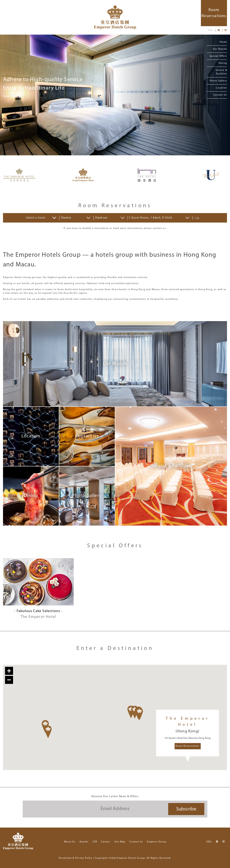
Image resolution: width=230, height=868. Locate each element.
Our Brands (220, 49)
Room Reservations (187, 746)
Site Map (120, 842)
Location (221, 88)
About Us (70, 842)
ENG (211, 30)
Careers (106, 842)
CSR (95, 842)
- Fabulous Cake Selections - (38, 611)
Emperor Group (157, 842)
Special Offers (218, 56)
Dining (223, 63)
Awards (84, 842)
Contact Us (220, 95)
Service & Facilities (221, 72)
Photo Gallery (218, 81)
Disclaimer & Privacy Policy (76, 858)
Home (223, 42)
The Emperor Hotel (38, 617)
